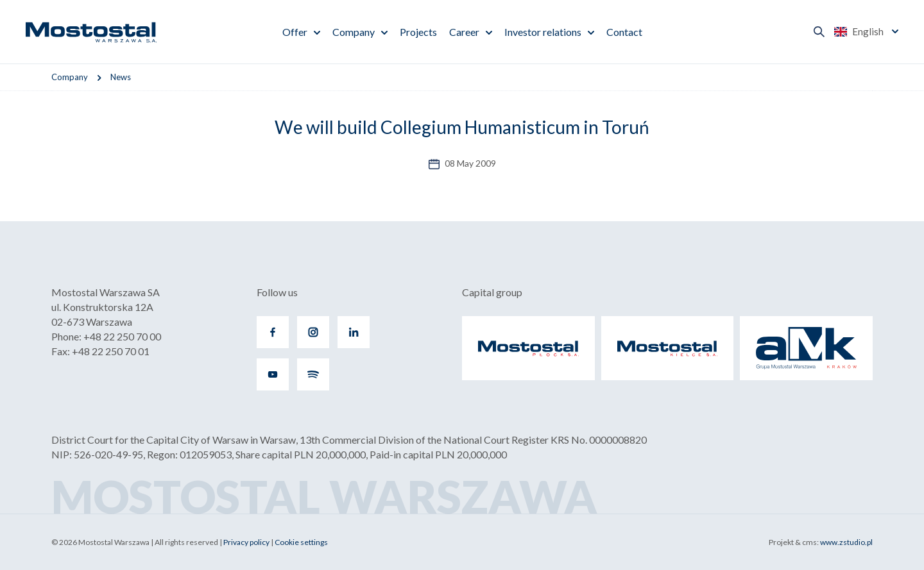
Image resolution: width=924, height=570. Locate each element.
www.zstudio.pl (846, 542)
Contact (624, 32)
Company (354, 32)
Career (464, 32)
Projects (418, 32)
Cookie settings (301, 542)
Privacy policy (246, 542)
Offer (295, 32)
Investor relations (543, 32)
